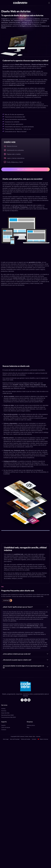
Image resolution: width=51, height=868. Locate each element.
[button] (49, 3)
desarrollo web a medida (34, 205)
